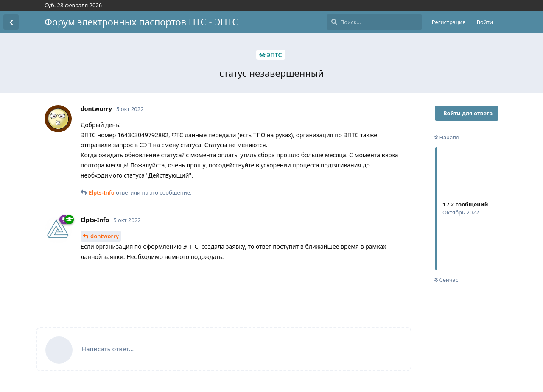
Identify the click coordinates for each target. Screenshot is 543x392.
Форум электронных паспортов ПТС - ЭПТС (141, 22)
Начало (447, 137)
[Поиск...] (374, 22)
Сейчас (446, 280)
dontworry (105, 236)
